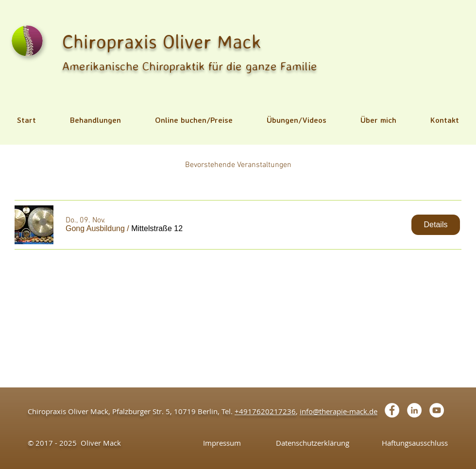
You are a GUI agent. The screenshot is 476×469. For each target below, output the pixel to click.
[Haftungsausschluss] (415, 443)
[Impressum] (222, 443)
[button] (95, 120)
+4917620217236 (265, 411)
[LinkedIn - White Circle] (414, 410)
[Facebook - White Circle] (392, 410)
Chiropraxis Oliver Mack (162, 41)
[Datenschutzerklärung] (313, 443)
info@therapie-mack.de (339, 411)
